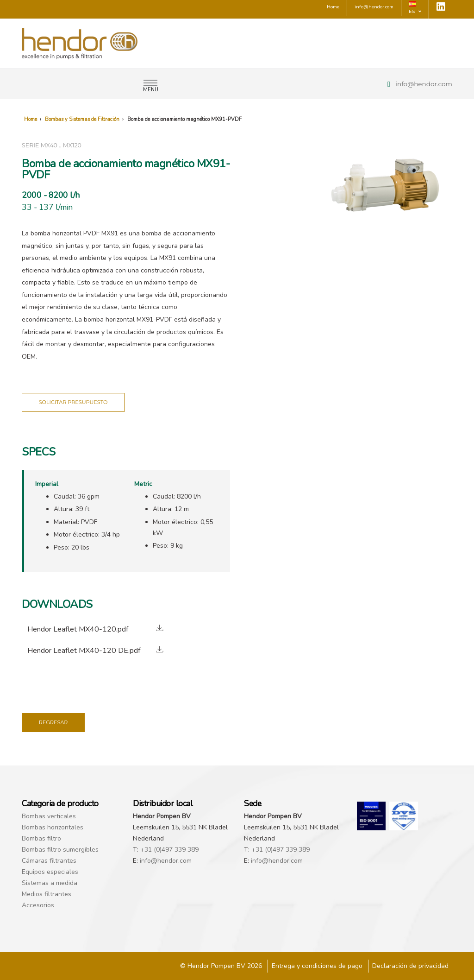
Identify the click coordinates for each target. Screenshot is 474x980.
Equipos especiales (50, 872)
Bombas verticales (49, 816)
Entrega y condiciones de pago (317, 966)
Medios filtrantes (47, 894)
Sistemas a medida (50, 883)
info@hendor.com (424, 84)
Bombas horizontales (53, 827)
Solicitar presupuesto (73, 402)
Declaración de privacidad (410, 966)
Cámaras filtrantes (49, 861)
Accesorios (38, 905)
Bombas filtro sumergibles (60, 850)
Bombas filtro (41, 838)
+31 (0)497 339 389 (169, 850)
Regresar (53, 722)
